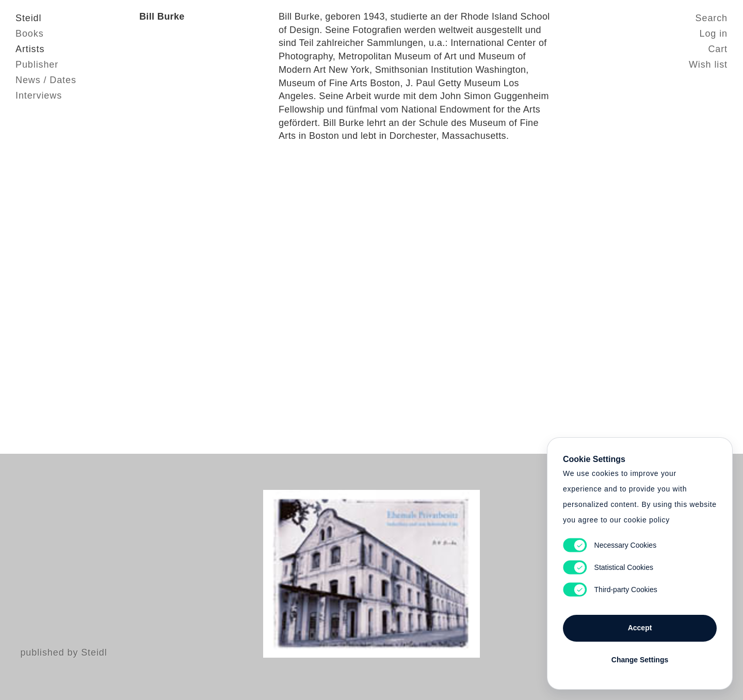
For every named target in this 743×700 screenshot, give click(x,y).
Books (30, 34)
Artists (30, 49)
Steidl (28, 18)
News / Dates (46, 80)
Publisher (37, 65)
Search (712, 18)
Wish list (708, 65)
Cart (718, 49)
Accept (640, 628)
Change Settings (640, 660)
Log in (714, 34)
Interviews (39, 96)
